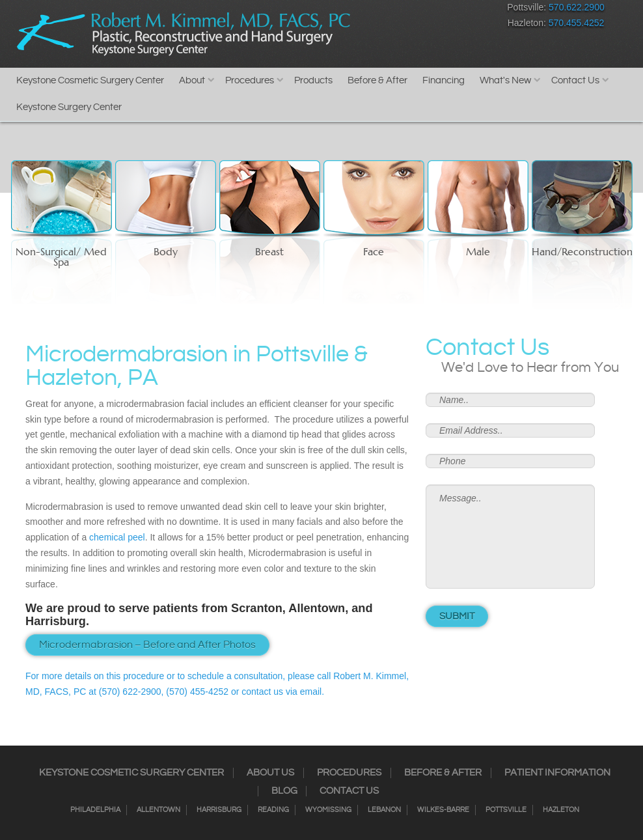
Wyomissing (328, 810)
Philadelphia (95, 810)
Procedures (250, 80)
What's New (505, 80)
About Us (270, 773)
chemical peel (117, 537)
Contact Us (575, 80)
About (192, 80)
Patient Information (557, 773)
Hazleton (561, 810)
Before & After (377, 80)
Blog (284, 791)
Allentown (158, 810)
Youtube (468, 10)
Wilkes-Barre (443, 810)
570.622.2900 (577, 7)
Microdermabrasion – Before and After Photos (147, 645)
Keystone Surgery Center (69, 107)
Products (313, 80)
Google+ (445, 10)
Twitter (399, 10)
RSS (422, 10)
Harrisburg (219, 810)
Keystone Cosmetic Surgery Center (90, 80)
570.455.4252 (577, 23)
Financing (444, 80)
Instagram (376, 10)
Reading (273, 810)
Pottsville (506, 810)
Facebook (354, 10)
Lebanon (384, 810)
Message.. (510, 537)
